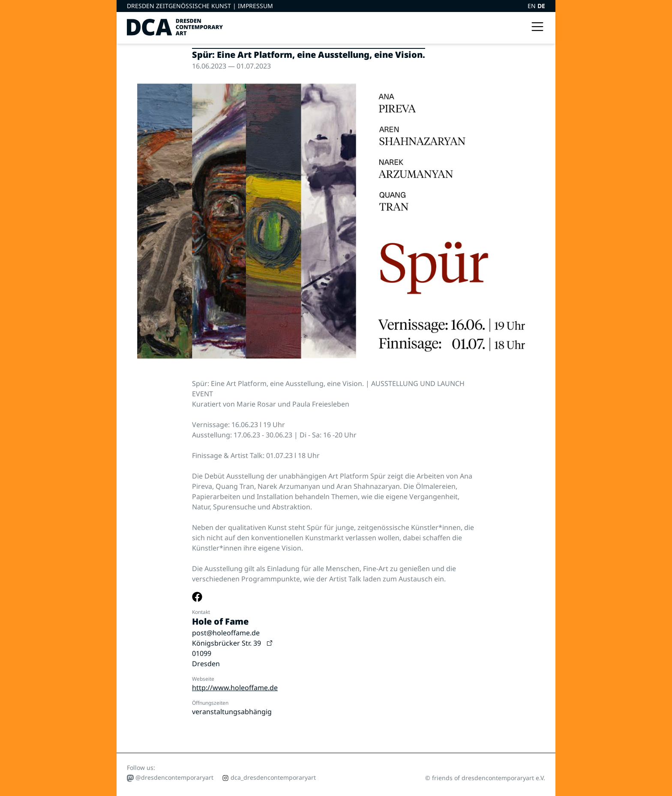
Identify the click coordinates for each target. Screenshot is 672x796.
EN (532, 6)
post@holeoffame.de (226, 633)
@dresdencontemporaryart (170, 778)
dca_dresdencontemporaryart (269, 777)
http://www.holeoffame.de (235, 688)
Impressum (255, 6)
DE (541, 6)
